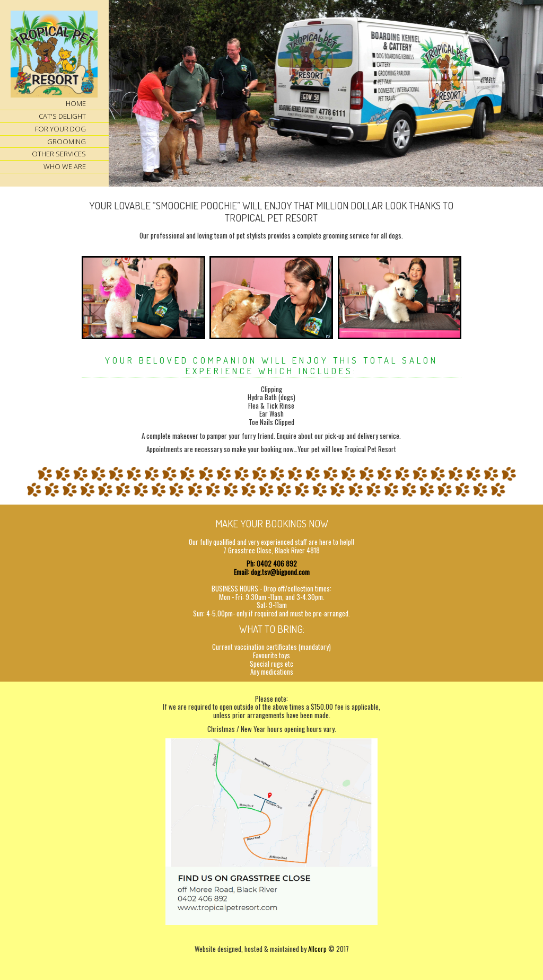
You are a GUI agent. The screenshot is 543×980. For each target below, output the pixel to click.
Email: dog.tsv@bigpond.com (272, 572)
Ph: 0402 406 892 (272, 563)
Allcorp (317, 949)
